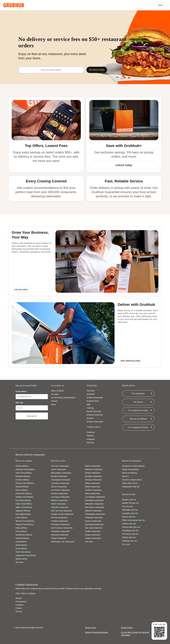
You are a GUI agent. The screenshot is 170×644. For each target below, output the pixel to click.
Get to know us (58, 385)
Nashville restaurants (60, 507)
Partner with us (129, 385)
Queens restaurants (93, 521)
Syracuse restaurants (60, 535)
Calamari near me (130, 541)
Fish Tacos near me (130, 534)
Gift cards (91, 391)
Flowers (19, 608)
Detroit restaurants (93, 487)
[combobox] (51, 70)
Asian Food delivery (24, 473)
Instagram (91, 439)
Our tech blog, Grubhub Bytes (63, 398)
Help (89, 404)
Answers (90, 418)
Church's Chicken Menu (132, 480)
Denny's (125, 476)
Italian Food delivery (24, 507)
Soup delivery (21, 542)
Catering (90, 408)
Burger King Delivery (131, 469)
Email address (21, 391)
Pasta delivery (21, 528)
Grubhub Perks (93, 401)
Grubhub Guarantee (95, 398)
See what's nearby (97, 70)
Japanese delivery (23, 511)
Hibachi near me (129, 537)
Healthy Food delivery (25, 497)
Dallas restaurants (93, 483)
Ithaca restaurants (92, 493)
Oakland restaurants (93, 511)
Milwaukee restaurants (94, 504)
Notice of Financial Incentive (97, 632)
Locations (20, 605)
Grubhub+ (91, 394)
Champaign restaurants (61, 480)
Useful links (92, 385)
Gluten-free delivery (24, 493)
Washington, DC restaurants (63, 542)
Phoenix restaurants (59, 518)
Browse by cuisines (24, 461)
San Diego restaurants (94, 524)
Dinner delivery (22, 490)
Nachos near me (129, 524)
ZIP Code (19, 403)
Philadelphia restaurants (95, 514)
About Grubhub (57, 391)
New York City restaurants (62, 511)
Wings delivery (22, 559)
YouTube (90, 443)
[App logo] (14, 5)
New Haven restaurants (95, 507)
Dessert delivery (22, 487)
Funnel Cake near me (131, 527)
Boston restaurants (93, 473)
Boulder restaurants (59, 476)
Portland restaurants (59, 521)
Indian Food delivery (24, 504)
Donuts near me (129, 517)
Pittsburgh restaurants (94, 518)
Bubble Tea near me (130, 503)
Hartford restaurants (93, 490)
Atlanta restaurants (93, 466)
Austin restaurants (59, 469)
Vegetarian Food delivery (26, 555)
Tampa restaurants (93, 535)
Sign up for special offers (26, 385)
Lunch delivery (22, 518)
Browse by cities (58, 461)
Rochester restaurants (60, 524)
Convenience (21, 602)
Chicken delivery (22, 480)
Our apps (55, 394)
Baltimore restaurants (94, 469)
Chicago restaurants (93, 480)
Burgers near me (129, 500)
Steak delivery (21, 545)
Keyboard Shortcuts (95, 415)
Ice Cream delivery (23, 500)
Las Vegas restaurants (60, 497)
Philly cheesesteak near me (133, 520)
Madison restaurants (60, 500)
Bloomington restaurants (61, 473)
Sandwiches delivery (24, 535)
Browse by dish (129, 494)
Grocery (19, 611)
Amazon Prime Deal (95, 422)
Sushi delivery (21, 549)
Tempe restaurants (59, 538)
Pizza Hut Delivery (130, 473)
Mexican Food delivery (25, 521)
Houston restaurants (59, 493)
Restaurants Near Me (131, 487)
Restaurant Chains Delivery (133, 466)
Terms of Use (90, 628)
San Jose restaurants (94, 528)
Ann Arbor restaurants (60, 466)
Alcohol (19, 598)
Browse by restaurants (132, 461)
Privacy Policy (127, 628)
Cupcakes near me (130, 513)
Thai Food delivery (23, 552)
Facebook (91, 432)
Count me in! (32, 416)
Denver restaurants (59, 487)
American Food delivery (25, 469)
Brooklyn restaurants (94, 476)
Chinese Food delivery (25, 483)
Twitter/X (90, 436)
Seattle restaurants (93, 531)
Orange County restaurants (62, 514)
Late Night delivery (23, 514)
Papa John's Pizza (130, 483)
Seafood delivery (22, 538)
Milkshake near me (130, 510)
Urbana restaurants (93, 538)
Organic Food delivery (25, 524)
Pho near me (127, 506)
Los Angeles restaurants (95, 497)
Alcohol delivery (22, 466)
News (53, 404)
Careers (54, 401)
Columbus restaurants (60, 483)
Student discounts (94, 411)
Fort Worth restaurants (60, 490)
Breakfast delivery (23, 476)
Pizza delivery (21, 531)
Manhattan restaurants (94, 500)
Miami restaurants (58, 504)
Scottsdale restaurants (60, 531)
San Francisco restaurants (62, 528)
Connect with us (94, 427)
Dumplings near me (130, 531)
